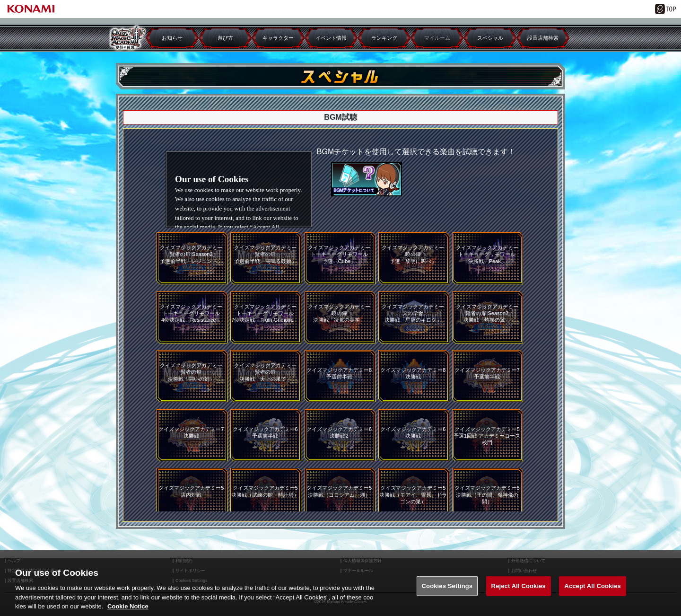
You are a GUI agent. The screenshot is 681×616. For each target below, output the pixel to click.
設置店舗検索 (543, 38)
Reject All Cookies (519, 586)
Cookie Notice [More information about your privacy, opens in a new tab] (128, 606)
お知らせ (172, 38)
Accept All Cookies (593, 586)
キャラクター (278, 38)
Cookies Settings (447, 586)
